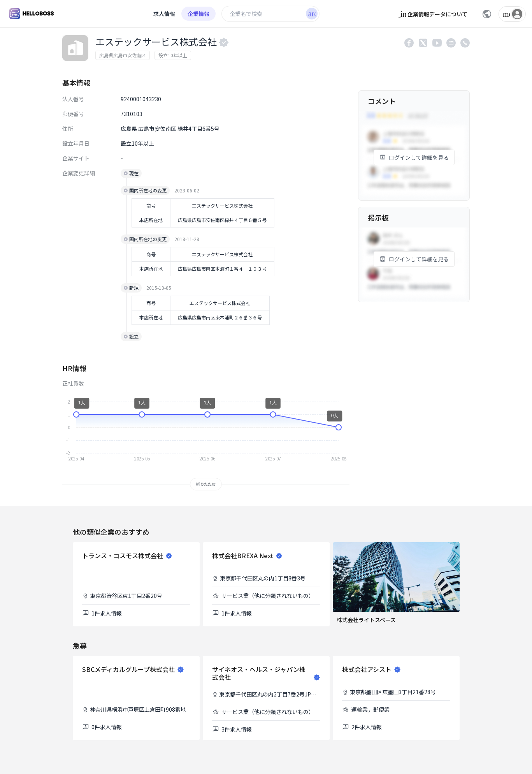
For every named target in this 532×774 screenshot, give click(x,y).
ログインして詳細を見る (414, 157)
